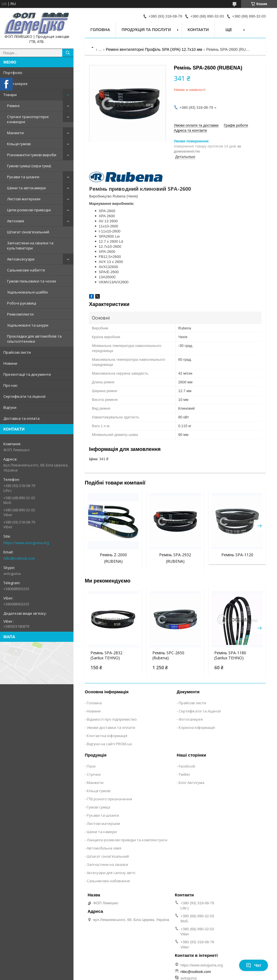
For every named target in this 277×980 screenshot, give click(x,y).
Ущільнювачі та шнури (28, 325)
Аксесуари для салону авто (111, 873)
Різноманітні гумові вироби (32, 155)
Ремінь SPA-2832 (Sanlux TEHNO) (106, 655)
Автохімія (16, 221)
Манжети (15, 133)
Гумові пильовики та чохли (32, 281)
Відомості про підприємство (112, 719)
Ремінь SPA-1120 (237, 555)
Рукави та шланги (23, 177)
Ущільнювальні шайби (27, 292)
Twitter (184, 774)
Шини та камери (102, 832)
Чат (254, 965)
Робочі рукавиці (22, 303)
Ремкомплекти (20, 314)
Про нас (10, 385)
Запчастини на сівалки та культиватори (30, 245)
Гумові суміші (99, 807)
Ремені (13, 106)
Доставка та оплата (21, 418)
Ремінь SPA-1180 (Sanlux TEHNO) (230, 655)
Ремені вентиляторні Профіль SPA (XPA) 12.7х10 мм (154, 49)
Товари (10, 95)
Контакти (198, 30)
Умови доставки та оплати (111, 727)
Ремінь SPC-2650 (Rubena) (168, 655)
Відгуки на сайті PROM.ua (109, 744)
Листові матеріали (24, 199)
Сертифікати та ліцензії (24, 396)
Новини (10, 363)
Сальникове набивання (108, 881)
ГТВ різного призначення (109, 799)
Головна (100, 30)
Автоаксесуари (21, 259)
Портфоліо (13, 73)
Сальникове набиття (26, 270)
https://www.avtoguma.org (26, 543)
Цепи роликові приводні (29, 210)
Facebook (187, 766)
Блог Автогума (191, 783)
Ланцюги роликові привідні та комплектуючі (127, 840)
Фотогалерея (15, 84)
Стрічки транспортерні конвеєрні (28, 119)
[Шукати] (68, 53)
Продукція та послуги (146, 30)
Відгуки (10, 407)
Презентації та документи (27, 374)
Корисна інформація (197, 727)
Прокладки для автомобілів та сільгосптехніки (34, 339)
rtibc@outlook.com (19, 558)
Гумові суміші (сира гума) (29, 166)
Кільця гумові (19, 144)
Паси (91, 766)
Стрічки (94, 774)
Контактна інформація (107, 736)
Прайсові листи (17, 352)
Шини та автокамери (26, 188)
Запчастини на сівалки (107, 864)
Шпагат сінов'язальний (28, 232)
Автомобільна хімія (104, 848)
